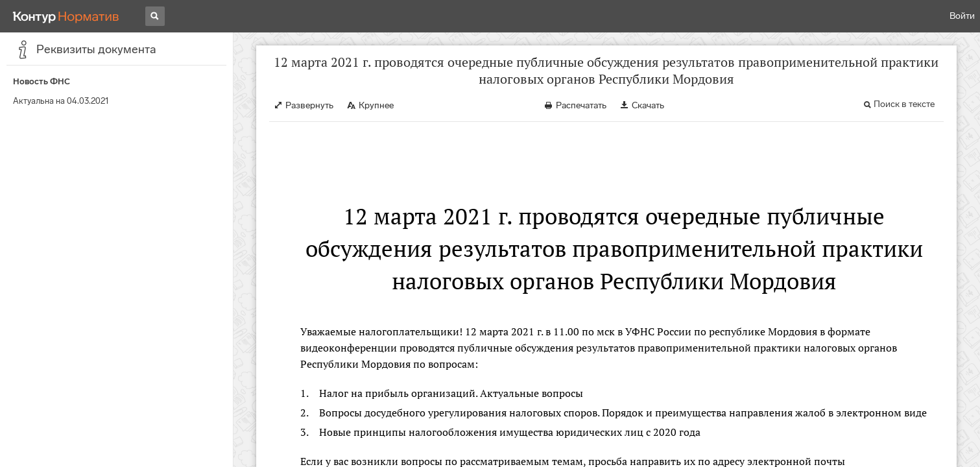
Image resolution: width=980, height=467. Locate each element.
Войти (962, 16)
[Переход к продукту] (66, 16)
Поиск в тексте (904, 104)
